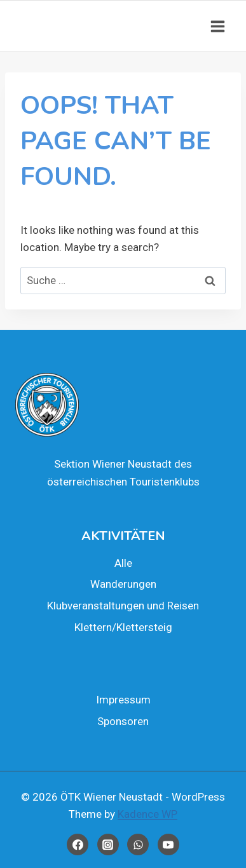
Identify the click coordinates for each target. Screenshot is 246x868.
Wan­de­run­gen (123, 584)
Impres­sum (123, 700)
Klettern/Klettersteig (123, 627)
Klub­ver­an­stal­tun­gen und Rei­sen (123, 606)
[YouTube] (168, 844)
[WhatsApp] (138, 844)
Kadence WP (147, 814)
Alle (123, 563)
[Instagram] (108, 844)
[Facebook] (78, 844)
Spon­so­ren (123, 721)
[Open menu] (217, 26)
